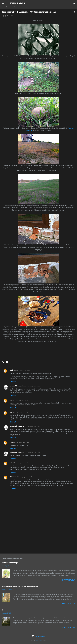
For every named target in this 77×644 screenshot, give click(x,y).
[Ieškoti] (74, 4)
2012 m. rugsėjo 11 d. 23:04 (22, 370)
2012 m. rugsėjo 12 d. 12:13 (20, 400)
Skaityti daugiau (69, 580)
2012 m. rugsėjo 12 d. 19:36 (32, 426)
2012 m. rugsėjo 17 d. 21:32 (24, 477)
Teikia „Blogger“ (39, 636)
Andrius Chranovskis (17, 386)
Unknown (13, 477)
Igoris (12, 370)
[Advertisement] (38, 536)
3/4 (3, 610)
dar (11, 412)
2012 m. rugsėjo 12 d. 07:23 (32, 386)
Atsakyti (13, 382)
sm (11, 400)
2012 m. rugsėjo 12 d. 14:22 (20, 412)
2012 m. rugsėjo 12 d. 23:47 (32, 452)
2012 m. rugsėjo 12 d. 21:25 (21, 442)
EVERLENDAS (17, 3)
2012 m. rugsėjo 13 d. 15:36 (20, 463)
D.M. (11, 442)
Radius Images (38, 640)
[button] (74, 12)
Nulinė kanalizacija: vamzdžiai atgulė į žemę (20, 586)
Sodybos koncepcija (10, 563)
